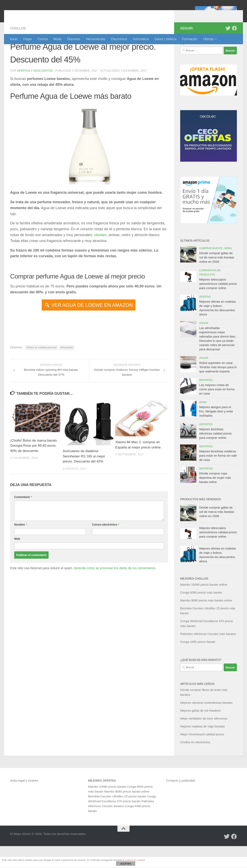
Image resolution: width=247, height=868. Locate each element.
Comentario (23, 519)
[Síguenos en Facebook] (234, 50)
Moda (57, 39)
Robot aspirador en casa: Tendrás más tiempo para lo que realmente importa (218, 389)
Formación (190, 39)
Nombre (20, 547)
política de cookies (135, 860)
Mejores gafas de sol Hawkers (201, 732)
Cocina (43, 39)
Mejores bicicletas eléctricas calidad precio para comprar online (215, 455)
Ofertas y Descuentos (35, 93)
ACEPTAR (125, 864)
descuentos (67, 369)
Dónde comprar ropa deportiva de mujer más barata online (215, 500)
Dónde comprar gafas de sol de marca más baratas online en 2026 (217, 279)
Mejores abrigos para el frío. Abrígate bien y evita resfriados (216, 433)
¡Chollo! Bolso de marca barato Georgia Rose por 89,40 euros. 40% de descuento (34, 468)
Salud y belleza (166, 39)
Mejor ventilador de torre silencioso (204, 740)
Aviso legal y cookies (24, 802)
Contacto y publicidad (181, 802)
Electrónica (119, 39)
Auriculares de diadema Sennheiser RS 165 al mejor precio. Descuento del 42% (84, 478)
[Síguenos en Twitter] (228, 50)
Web (17, 561)
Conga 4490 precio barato (198, 664)
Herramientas (96, 39)
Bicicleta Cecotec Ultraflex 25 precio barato (117, 818)
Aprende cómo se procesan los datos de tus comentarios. (115, 590)
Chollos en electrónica (195, 764)
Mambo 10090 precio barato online (204, 606)
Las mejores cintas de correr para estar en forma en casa (217, 411)
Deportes (74, 39)
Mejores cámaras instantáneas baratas (206, 724)
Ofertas (208, 39)
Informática (141, 39)
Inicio (14, 39)
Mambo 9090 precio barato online (127, 813)
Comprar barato (211, 270)
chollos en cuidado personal (42, 369)
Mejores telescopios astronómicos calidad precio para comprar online (218, 306)
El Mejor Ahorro (41, 14)
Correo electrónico (106, 547)
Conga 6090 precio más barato (201, 614)
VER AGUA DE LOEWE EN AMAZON (92, 327)
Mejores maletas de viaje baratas (202, 748)
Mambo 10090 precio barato (107, 808)
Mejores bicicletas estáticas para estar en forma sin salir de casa (218, 477)
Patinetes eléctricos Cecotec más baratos (208, 656)
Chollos (18, 50)
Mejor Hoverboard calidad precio (202, 756)
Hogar (28, 39)
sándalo (100, 257)
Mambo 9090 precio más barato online (206, 622)
